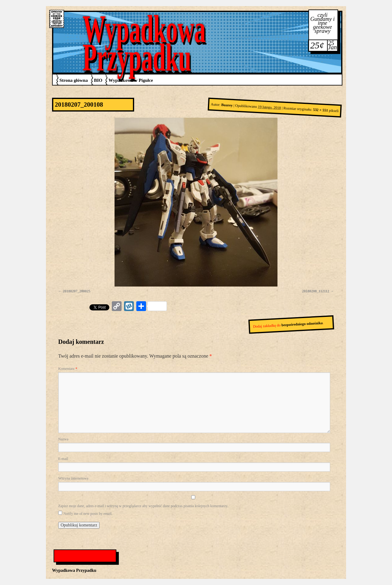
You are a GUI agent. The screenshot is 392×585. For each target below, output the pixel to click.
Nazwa (63, 439)
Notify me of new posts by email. (88, 514)
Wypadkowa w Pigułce (131, 80)
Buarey (227, 105)
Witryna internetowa (73, 478)
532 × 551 (321, 110)
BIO (98, 80)
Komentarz (68, 369)
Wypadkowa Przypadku (144, 43)
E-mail (63, 459)
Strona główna (74, 80)
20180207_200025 (77, 291)
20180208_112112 (316, 291)
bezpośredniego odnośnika (302, 324)
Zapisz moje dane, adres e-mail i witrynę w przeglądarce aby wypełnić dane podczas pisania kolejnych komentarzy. (143, 506)
